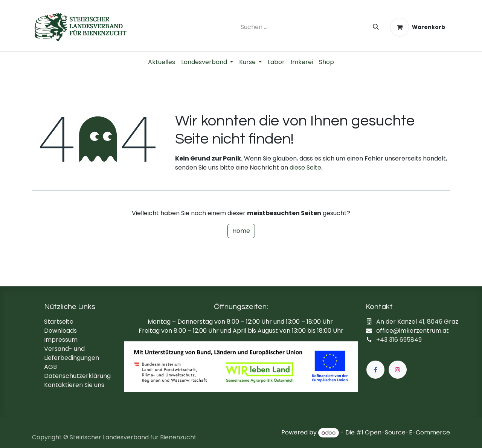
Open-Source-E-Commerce (407, 433)
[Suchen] (376, 27)
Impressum (61, 340)
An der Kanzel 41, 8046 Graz (417, 322)
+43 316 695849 (399, 340)
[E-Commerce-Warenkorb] (418, 27)
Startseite (59, 322)
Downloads (60, 331)
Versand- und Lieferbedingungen (72, 353)
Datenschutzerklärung (77, 376)
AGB (50, 367)
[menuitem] (162, 62)
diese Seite (305, 167)
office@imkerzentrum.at (413, 331)
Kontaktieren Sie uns (74, 385)
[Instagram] (398, 370)
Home (241, 231)
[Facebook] (375, 370)
